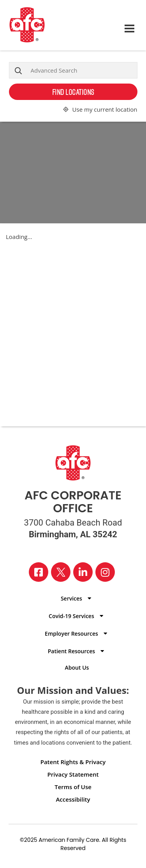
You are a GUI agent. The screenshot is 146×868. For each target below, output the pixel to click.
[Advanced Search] (73, 70)
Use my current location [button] (105, 109)
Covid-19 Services (71, 616)
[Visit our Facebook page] (39, 572)
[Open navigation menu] (130, 25)
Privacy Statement (73, 774)
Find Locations (73, 92)
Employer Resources (71, 634)
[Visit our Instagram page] (105, 572)
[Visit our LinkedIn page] (83, 572)
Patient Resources (71, 651)
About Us (77, 667)
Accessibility (73, 799)
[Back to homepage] (65, 25)
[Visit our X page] (61, 572)
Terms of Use (73, 787)
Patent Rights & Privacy (73, 762)
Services (71, 598)
